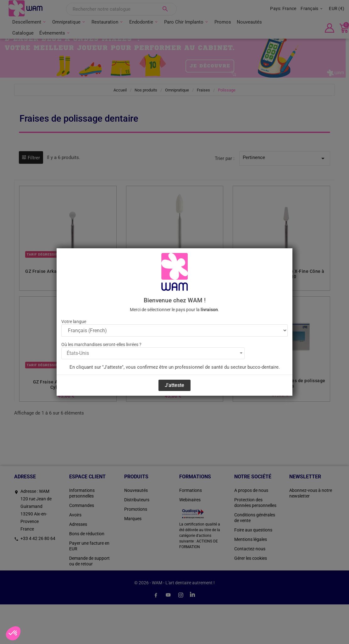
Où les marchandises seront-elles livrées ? (101, 344)
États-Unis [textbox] (78, 353)
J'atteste (174, 385)
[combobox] (153, 353)
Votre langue (74, 322)
